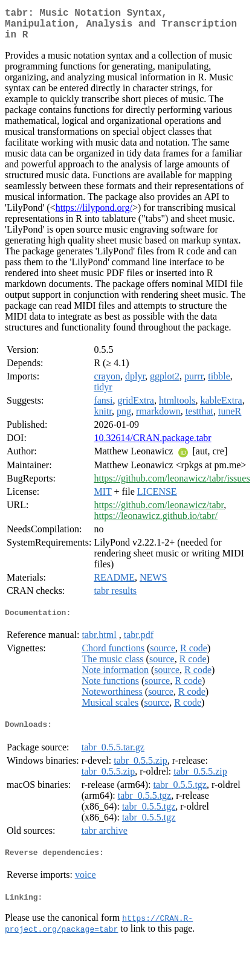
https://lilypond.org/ (94, 215)
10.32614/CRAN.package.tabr (152, 445)
